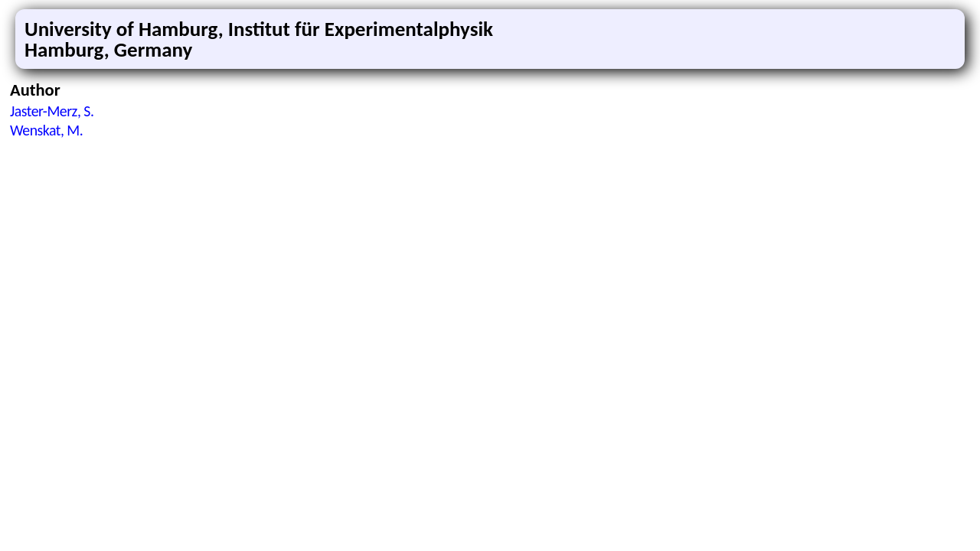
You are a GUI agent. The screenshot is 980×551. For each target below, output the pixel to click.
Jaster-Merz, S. (52, 111)
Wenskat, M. (46, 130)
